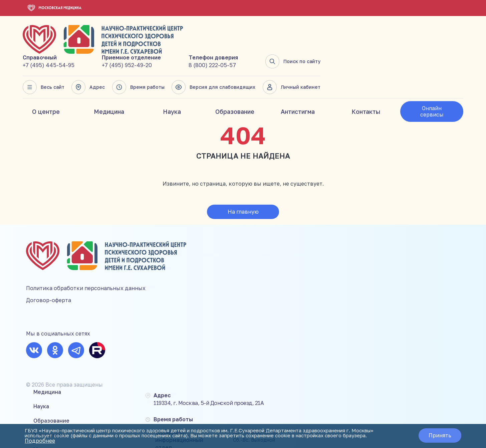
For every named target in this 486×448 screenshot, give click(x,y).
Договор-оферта (49, 269)
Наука (172, 84)
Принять (437, 436)
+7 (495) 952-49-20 (274, 38)
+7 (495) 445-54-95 (198, 38)
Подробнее (179, 441)
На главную (243, 185)
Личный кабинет (434, 60)
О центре (46, 84)
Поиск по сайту (436, 34)
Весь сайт (193, 60)
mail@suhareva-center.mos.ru (433, 299)
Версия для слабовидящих (358, 60)
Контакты (366, 84)
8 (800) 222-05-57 (357, 38)
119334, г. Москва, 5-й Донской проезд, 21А (311, 226)
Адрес (236, 60)
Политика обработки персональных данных (86, 257)
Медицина (109, 84)
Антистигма (298, 84)
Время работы (284, 60)
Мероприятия (199, 274)
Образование (235, 84)
